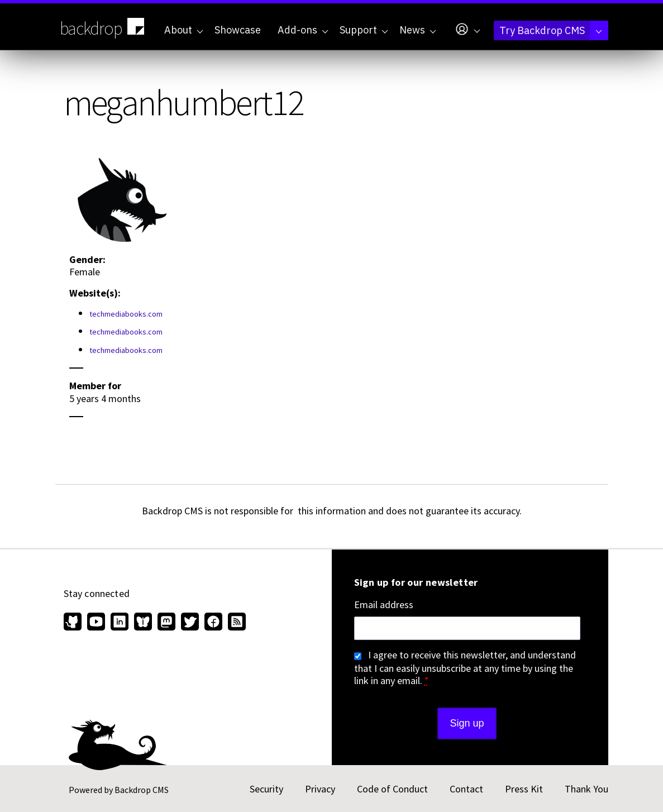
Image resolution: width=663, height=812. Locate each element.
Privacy (320, 789)
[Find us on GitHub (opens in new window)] (74, 623)
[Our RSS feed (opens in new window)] (235, 623)
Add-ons (303, 30)
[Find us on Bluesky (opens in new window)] (143, 623)
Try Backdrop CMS (551, 30)
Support (364, 30)
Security (266, 789)
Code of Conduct (392, 789)
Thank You (586, 789)
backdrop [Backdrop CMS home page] (104, 27)
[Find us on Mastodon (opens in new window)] (166, 623)
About (184, 30)
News (418, 30)
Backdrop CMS (142, 790)
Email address (384, 605)
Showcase (238, 30)
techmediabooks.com (126, 314)
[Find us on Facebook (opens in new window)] (213, 623)
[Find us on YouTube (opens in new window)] (96, 623)
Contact (466, 789)
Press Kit (524, 789)
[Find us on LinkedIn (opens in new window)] (120, 623)
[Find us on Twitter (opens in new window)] (190, 623)
